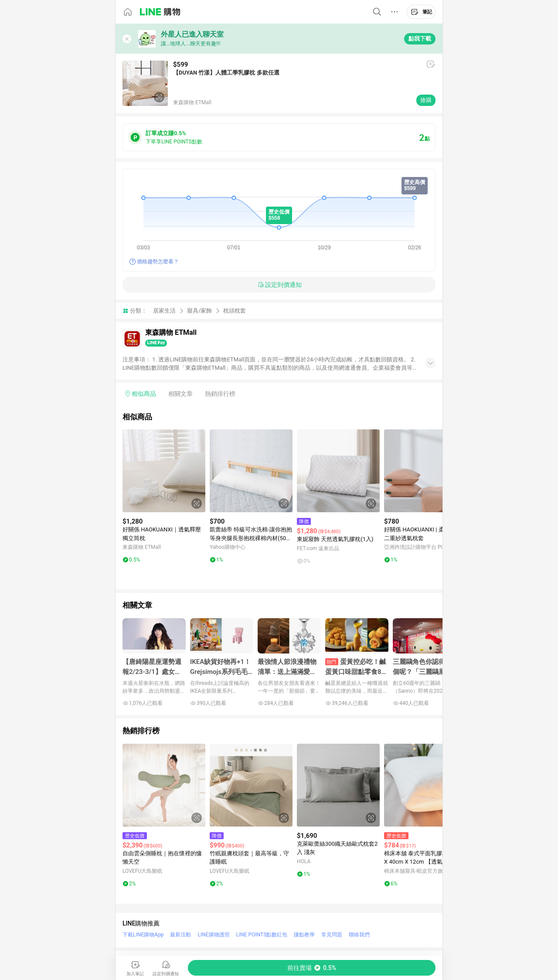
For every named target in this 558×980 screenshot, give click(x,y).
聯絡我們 (359, 935)
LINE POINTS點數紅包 (262, 935)
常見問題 (332, 935)
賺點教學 (304, 935)
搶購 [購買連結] (426, 100)
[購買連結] (312, 968)
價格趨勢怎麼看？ (158, 262)
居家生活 (164, 311)
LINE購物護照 (213, 935)
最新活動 (180, 935)
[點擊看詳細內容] (164, 471)
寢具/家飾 (199, 311)
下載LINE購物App (143, 935)
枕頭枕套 (235, 311)
